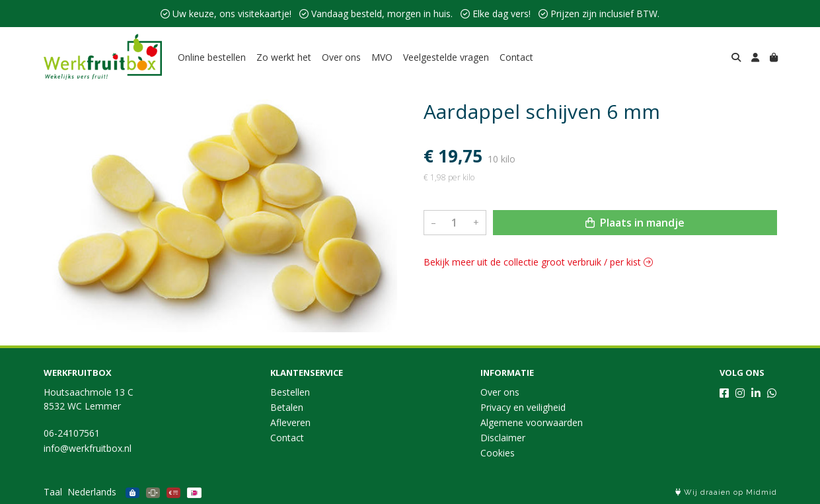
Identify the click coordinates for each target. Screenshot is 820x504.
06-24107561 (72, 433)
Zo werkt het (284, 57)
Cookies (498, 453)
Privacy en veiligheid (523, 407)
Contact (516, 57)
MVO (382, 57)
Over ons (341, 57)
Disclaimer (503, 438)
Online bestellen (212, 57)
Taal (53, 492)
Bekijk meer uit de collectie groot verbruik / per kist (538, 262)
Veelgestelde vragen (446, 57)
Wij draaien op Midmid (726, 492)
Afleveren (290, 422)
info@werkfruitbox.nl (88, 448)
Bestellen (290, 392)
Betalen (287, 407)
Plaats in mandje (635, 223)
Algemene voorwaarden (532, 422)
